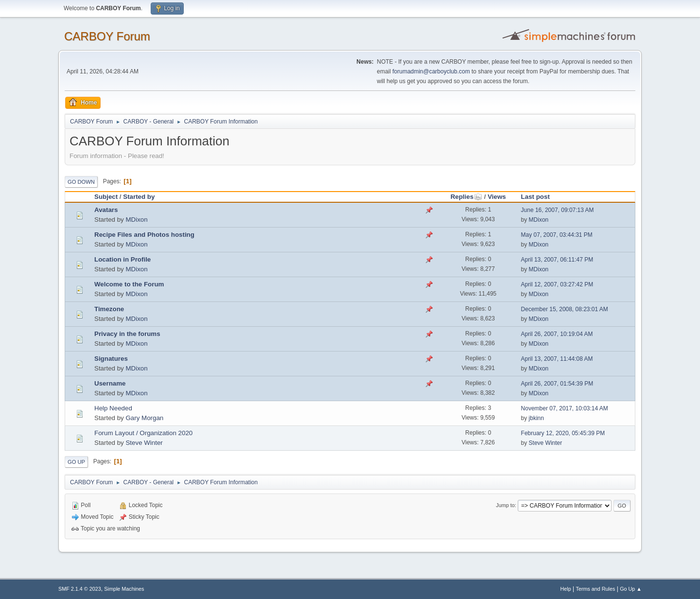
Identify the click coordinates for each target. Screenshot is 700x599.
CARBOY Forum (107, 36)
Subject (106, 197)
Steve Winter (144, 443)
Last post (535, 197)
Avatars (106, 210)
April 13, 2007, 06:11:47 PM (557, 260)
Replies (466, 197)
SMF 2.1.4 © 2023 (80, 589)
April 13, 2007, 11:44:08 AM (557, 359)
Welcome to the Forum (129, 284)
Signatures (111, 359)
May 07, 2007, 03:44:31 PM (557, 235)
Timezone (109, 309)
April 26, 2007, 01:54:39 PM (557, 384)
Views (497, 197)
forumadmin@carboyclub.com (431, 71)
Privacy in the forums (127, 334)
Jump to (505, 505)
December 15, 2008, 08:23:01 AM (565, 309)
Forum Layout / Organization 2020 (143, 433)
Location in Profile (122, 259)
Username (110, 383)
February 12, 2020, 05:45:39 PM (563, 433)
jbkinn (536, 418)
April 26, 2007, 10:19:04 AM (557, 334)
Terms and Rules (596, 589)
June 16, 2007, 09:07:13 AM (558, 210)
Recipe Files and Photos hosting (144, 235)
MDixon (136, 220)
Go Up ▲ (631, 589)
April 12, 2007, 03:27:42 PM (557, 284)
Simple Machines (124, 589)
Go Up (76, 462)
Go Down (81, 182)
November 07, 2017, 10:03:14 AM (565, 408)
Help (566, 589)
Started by (139, 197)
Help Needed (113, 408)
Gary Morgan (144, 418)
